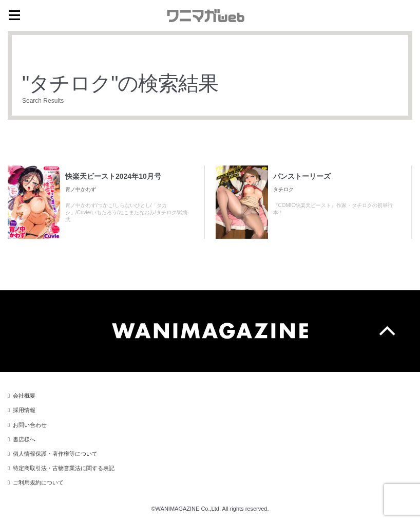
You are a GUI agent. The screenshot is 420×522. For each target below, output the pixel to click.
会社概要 (24, 396)
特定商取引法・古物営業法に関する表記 (64, 468)
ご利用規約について (38, 482)
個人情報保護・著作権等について (55, 454)
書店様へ (24, 439)
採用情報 (24, 410)
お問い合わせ (30, 425)
